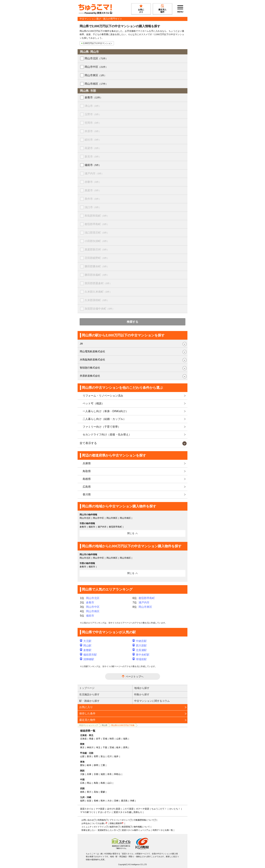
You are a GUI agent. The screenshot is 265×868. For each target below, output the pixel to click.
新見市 (93, 157)
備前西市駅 (88, 655)
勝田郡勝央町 (97, 266)
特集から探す (142, 694)
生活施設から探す (89, 694)
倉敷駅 (86, 650)
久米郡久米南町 (98, 292)
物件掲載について (142, 827)
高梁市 (93, 148)
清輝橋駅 (87, 659)
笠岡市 (93, 123)
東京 (82, 747)
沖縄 (132, 801)
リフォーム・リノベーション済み (103, 396)
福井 (116, 756)
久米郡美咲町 (97, 300)
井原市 (93, 131)
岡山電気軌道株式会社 (92, 351)
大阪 (82, 774)
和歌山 (117, 774)
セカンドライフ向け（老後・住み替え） (107, 435)
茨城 (112, 747)
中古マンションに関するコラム (152, 701)
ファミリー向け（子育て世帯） (102, 427)
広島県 (87, 487)
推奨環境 (126, 827)
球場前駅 (140, 659)
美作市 (93, 199)
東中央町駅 (141, 655)
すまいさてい (104, 812)
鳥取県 (87, 471)
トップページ (87, 688)
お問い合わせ (88, 820)
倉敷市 (94, 97)
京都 (96, 774)
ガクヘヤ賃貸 (142, 809)
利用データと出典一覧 (163, 830)
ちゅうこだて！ (159, 809)
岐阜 (89, 765)
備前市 (93, 165)
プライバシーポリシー (120, 820)
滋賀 (103, 774)
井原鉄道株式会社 (90, 376)
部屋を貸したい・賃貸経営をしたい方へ (100, 830)
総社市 (93, 140)
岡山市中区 (96, 67)
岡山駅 (86, 646)
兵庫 (89, 774)
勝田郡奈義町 (97, 275)
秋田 (112, 739)
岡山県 (105, 725)
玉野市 (93, 114)
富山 (103, 756)
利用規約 (102, 820)
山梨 (82, 756)
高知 (96, 792)
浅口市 (93, 207)
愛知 (82, 765)
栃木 (118, 747)
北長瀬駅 (140, 650)
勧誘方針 (114, 827)
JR (81, 344)
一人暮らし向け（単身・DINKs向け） (105, 411)
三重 (103, 765)
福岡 (82, 801)
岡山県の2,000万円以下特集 (123, 725)
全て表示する (88, 443)
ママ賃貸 (100, 809)
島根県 (87, 479)
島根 (103, 783)
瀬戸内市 (94, 173)
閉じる (131, 533)
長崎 (96, 801)
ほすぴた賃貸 (114, 809)
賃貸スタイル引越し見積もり (128, 812)
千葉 (105, 747)
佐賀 (89, 801)
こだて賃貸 (128, 809)
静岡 (96, 765)
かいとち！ (175, 809)
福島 (125, 739)
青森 (91, 739)
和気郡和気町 (97, 216)
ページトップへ (135, 676)
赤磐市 (93, 182)
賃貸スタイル (87, 809)
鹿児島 (124, 801)
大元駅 (86, 641)
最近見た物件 (87, 720)
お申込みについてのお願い (94, 823)
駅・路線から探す (89, 701)
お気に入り (86, 707)
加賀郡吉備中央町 (100, 309)
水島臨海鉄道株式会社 (92, 359)
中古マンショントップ (89, 725)
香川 (89, 792)
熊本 (103, 801)
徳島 (82, 792)
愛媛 (103, 792)
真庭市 (93, 190)
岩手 (98, 739)
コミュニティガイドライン (94, 827)
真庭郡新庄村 (97, 249)
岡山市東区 (96, 75)
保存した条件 (87, 713)
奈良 (110, 774)
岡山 (89, 783)
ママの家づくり (88, 812)
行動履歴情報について (144, 820)
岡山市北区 (96, 58)
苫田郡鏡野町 (97, 258)
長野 (96, 756)
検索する (132, 322)
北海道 (83, 739)
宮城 (105, 739)
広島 (82, 783)
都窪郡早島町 (97, 224)
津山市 (93, 106)
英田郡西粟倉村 (98, 283)
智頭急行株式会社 (90, 368)
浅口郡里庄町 (97, 233)
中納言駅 (140, 641)
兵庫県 (87, 463)
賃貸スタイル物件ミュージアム (136, 830)
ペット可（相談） (93, 403)
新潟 (89, 756)
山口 (110, 783)
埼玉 (98, 747)
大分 (110, 801)
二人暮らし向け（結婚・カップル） (104, 419)
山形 (118, 739)
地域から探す (142, 688)
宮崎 (116, 801)
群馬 (125, 747)
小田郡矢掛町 (97, 241)
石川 (110, 756)
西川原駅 (140, 646)
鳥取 (96, 783)
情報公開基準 (116, 823)
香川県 (87, 494)
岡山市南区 (96, 84)
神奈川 (90, 747)
